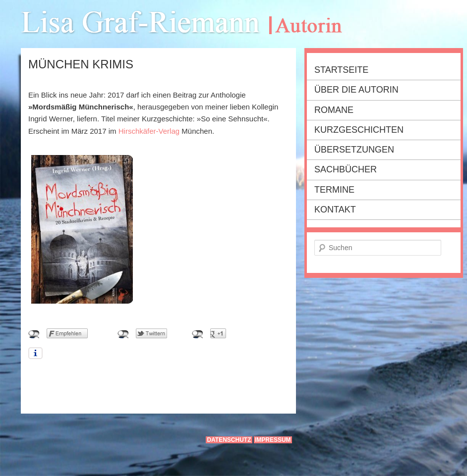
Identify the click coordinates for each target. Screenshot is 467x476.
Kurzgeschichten (359, 130)
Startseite (341, 70)
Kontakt (335, 210)
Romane (334, 110)
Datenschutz (229, 440)
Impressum (273, 440)
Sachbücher (346, 169)
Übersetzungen (354, 150)
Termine (334, 190)
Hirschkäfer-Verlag (149, 131)
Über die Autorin (356, 90)
